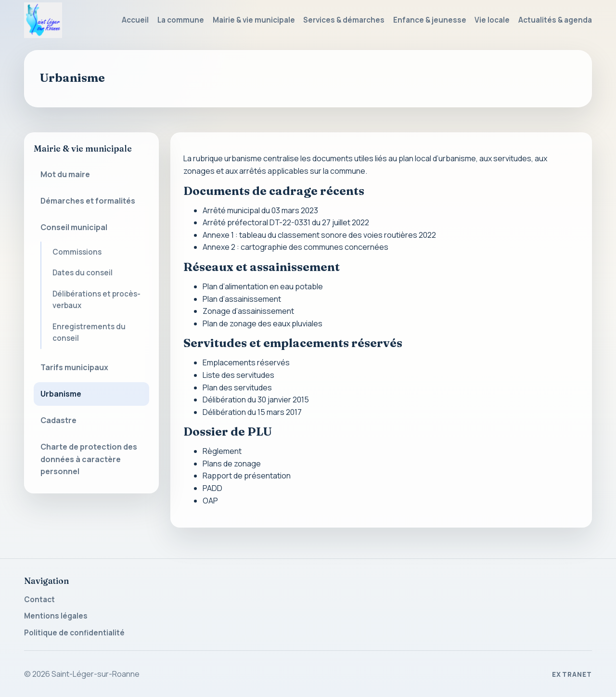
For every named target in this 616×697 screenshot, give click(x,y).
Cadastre (58, 420)
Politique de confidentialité (74, 633)
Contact (39, 600)
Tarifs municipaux (74, 367)
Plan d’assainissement (242, 299)
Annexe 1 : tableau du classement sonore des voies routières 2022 (319, 235)
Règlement (222, 451)
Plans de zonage (232, 464)
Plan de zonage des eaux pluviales (263, 323)
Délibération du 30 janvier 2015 (256, 400)
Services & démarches (344, 20)
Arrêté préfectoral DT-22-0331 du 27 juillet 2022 (286, 222)
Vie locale (492, 20)
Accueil (135, 20)
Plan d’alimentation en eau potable (263, 286)
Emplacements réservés (246, 362)
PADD (212, 488)
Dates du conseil (83, 273)
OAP (210, 501)
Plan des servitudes (237, 387)
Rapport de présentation (247, 476)
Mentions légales (56, 616)
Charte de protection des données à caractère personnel (89, 459)
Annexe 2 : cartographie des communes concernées (295, 247)
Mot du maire (65, 174)
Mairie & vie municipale (254, 20)
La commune (181, 20)
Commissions (77, 252)
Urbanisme (61, 394)
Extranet (572, 674)
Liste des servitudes (238, 375)
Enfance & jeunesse (430, 20)
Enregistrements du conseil (89, 332)
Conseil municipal (74, 227)
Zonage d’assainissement (248, 311)
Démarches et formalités (88, 201)
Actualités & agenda (555, 20)
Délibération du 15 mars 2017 (252, 412)
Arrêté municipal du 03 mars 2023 (260, 210)
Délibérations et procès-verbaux (96, 300)
